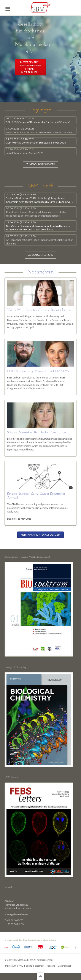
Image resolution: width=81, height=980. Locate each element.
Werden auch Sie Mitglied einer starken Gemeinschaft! (30, 67)
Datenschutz (64, 966)
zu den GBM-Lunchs (41, 255)
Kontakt (51, 966)
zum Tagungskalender (41, 164)
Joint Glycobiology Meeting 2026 (25, 151)
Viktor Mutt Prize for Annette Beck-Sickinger (39, 310)
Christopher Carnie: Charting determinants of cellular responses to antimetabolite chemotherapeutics (36, 212)
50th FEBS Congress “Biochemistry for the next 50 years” (38, 120)
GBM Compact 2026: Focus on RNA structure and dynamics (40, 131)
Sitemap (39, 966)
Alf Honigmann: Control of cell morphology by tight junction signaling (40, 240)
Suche (29, 966)
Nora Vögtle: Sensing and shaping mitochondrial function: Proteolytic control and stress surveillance (38, 226)
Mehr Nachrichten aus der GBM (40, 535)
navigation (8, 9)
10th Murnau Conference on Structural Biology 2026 (36, 141)
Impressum (10, 966)
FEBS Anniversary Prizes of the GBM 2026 (38, 371)
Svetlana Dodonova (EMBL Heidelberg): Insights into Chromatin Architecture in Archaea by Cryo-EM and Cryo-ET (40, 198)
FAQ (21, 966)
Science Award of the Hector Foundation (37, 433)
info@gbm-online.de (17, 915)
